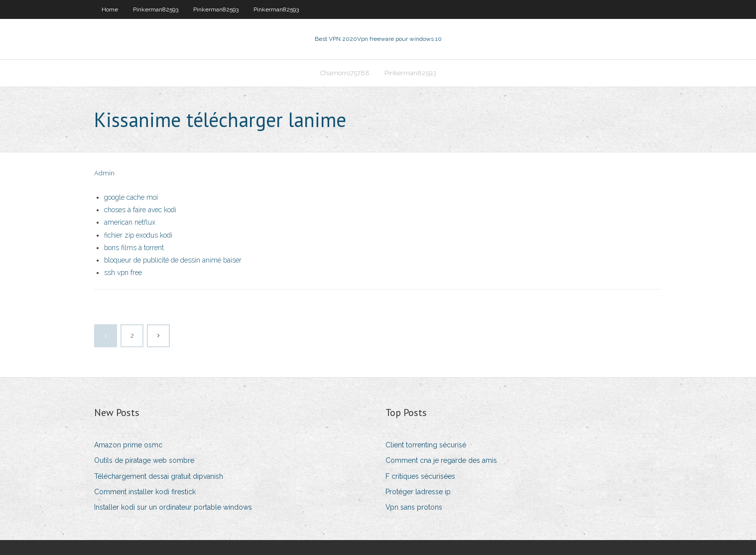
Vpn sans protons (414, 507)
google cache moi (131, 197)
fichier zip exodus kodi (138, 235)
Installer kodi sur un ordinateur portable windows (173, 507)
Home (110, 9)
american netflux (130, 222)
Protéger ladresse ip (418, 492)
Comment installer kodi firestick (145, 492)
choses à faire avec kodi (140, 210)
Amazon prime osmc (128, 445)
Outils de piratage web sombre (144, 460)
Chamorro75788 (345, 73)
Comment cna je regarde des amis (441, 460)
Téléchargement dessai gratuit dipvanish (159, 476)
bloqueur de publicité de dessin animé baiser (173, 260)
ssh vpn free (123, 273)
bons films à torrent (134, 248)
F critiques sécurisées (420, 476)
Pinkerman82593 (156, 9)
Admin (104, 173)
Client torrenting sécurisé (426, 445)
